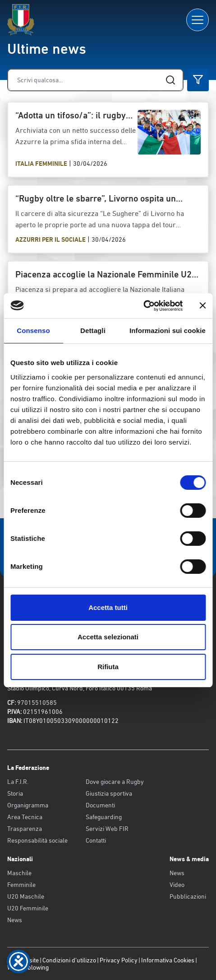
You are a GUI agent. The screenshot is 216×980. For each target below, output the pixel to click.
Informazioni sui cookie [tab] (168, 331)
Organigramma (28, 805)
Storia (15, 793)
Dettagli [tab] (93, 331)
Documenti (100, 805)
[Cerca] (95, 80)
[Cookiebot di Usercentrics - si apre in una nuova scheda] (143, 306)
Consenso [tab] (33, 331)
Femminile (21, 885)
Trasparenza (25, 829)
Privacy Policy (119, 960)
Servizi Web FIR (107, 829)
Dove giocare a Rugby (115, 782)
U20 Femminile (28, 908)
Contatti (96, 840)
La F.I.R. (18, 782)
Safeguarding (104, 817)
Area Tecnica (25, 817)
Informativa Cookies (168, 960)
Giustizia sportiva (109, 793)
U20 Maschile (26, 896)
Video (177, 885)
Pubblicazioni (188, 896)
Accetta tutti (108, 607)
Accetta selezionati (108, 637)
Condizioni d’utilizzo (69, 960)
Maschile (19, 873)
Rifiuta (108, 667)
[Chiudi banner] (202, 305)
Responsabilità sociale (37, 840)
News (15, 920)
